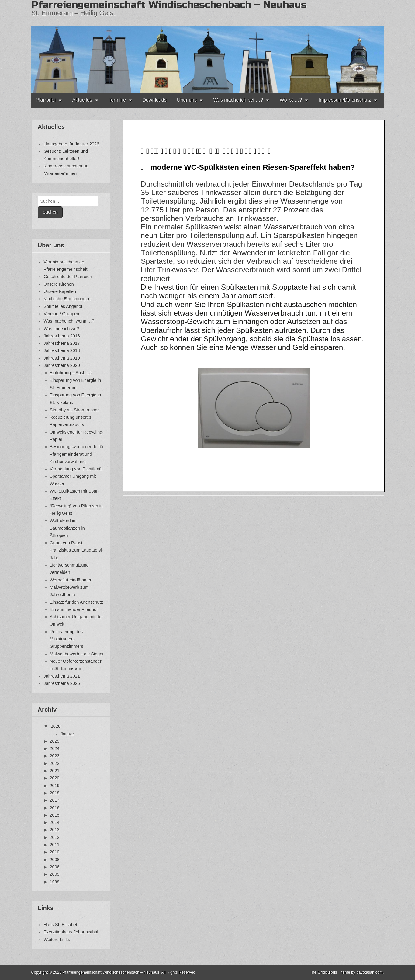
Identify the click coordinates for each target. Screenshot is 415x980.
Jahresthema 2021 (62, 676)
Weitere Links (57, 940)
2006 (55, 867)
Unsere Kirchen (59, 284)
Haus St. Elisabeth (62, 925)
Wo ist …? (291, 100)
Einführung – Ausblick (71, 373)
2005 (55, 874)
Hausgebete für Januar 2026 (71, 144)
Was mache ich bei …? (238, 100)
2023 (55, 756)
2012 (55, 837)
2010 (55, 852)
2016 (55, 808)
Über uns (187, 100)
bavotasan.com (370, 972)
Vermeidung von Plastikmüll (77, 469)
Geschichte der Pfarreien (68, 277)
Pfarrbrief (46, 100)
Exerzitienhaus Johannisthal (71, 932)
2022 (55, 763)
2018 (55, 793)
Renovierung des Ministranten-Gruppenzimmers (67, 639)
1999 (55, 882)
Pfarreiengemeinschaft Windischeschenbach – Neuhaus (111, 972)
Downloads (154, 100)
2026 (56, 726)
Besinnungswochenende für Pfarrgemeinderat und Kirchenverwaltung (77, 454)
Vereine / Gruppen (62, 314)
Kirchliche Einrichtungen (67, 299)
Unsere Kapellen (60, 291)
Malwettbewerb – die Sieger (77, 654)
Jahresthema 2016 (62, 336)
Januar (67, 734)
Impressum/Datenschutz (345, 100)
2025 (55, 741)
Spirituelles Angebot (63, 306)
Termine (117, 100)
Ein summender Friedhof (74, 609)
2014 (55, 822)
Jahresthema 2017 (62, 343)
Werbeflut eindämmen (71, 580)
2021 (55, 771)
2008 (55, 860)
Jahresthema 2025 (62, 683)
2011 (55, 845)
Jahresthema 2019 (62, 358)
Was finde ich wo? (61, 329)
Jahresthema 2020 (62, 365)
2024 (55, 748)
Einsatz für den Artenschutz (76, 602)
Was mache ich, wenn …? (69, 321)
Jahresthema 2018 (62, 350)
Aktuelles (82, 100)
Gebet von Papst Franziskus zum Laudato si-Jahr (77, 550)
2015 (55, 815)
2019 (55, 786)
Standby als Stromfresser (74, 410)
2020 (55, 778)
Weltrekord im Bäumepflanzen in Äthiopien (67, 528)
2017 (55, 800)
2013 (55, 830)
